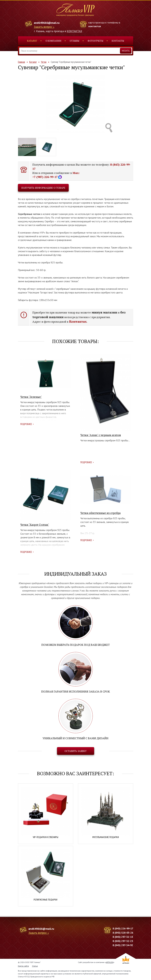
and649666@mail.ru (47, 23)
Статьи (35, 966)
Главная (21, 62)
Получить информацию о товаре (43, 188)
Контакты (118, 41)
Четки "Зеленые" (31, 397)
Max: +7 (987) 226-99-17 (56, 175)
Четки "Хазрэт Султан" (35, 525)
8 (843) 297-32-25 (123, 941)
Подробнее (26, 424)
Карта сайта (23, 966)
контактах (95, 26)
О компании (53, 41)
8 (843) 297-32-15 (123, 937)
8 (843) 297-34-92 (123, 945)
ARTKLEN (110, 962)
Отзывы (74, 41)
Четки (44, 62)
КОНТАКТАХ (74, 31)
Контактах (78, 321)
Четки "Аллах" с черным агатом (101, 435)
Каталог (32, 41)
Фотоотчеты (95, 41)
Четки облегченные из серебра (100, 513)
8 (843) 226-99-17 (123, 928)
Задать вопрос (43, 27)
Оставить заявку (76, 751)
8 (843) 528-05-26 (123, 933)
